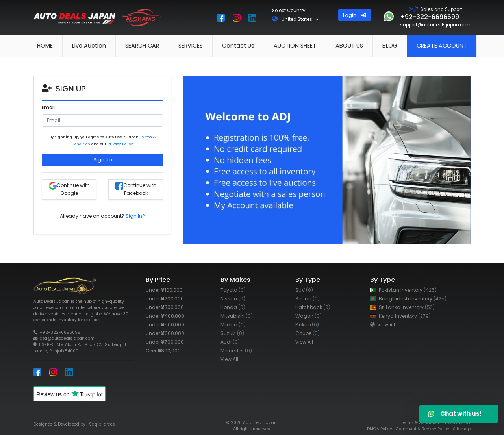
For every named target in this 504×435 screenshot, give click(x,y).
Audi (230, 342)
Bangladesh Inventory (408, 299)
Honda (233, 307)
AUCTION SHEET (295, 46)
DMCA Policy (380, 429)
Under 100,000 (164, 290)
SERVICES (191, 46)
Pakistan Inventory (403, 290)
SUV (304, 290)
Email (48, 107)
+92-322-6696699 (60, 332)
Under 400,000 (165, 316)
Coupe (308, 333)
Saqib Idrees (102, 424)
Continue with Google (69, 189)
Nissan (233, 299)
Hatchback (313, 307)
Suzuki (232, 333)
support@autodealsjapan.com (435, 25)
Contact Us (238, 46)
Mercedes (236, 351)
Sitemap (462, 429)
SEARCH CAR (142, 46)
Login (355, 15)
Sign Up (103, 160)
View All (229, 359)
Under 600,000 (165, 333)
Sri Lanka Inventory (402, 307)
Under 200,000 (165, 299)
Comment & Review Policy (422, 429)
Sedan (308, 299)
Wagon (309, 316)
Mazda (233, 325)
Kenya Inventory (400, 316)
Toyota (233, 290)
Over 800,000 (163, 351)
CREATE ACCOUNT (442, 46)
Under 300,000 (165, 307)
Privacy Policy (120, 144)
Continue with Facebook (136, 189)
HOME (45, 46)
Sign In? (135, 216)
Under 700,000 (165, 342)
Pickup (307, 325)
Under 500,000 (165, 325)
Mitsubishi (237, 316)
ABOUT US (349, 46)
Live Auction (89, 46)
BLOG (390, 46)
